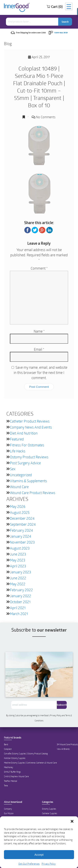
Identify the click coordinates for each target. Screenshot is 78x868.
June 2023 (18, 554)
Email (39, 349)
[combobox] (32, 22)
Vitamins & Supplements (28, 481)
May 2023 (18, 560)
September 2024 (23, 524)
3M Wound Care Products (67, 744)
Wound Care (19, 487)
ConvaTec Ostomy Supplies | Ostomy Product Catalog (26, 754)
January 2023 (20, 572)
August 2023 (20, 548)
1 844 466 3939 (61, 33)
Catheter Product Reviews (30, 421)
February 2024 (21, 530)
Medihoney (9, 767)
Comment (39, 268)
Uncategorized (21, 475)
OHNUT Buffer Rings (12, 772)
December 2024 (22, 518)
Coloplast (8, 749)
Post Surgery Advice (25, 463)
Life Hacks (18, 451)
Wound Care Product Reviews (33, 493)
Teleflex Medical (10, 781)
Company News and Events (31, 427)
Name (39, 331)
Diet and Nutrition (24, 433)
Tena (6, 786)
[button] (72, 821)
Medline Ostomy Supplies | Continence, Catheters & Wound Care (30, 763)
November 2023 (22, 542)
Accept (39, 855)
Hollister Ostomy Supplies (15, 758)
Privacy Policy (49, 864)
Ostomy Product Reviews (29, 457)
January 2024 (20, 536)
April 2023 (18, 566)
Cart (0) (55, 7)
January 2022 (20, 596)
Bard (6, 744)
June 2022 (18, 578)
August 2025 (20, 512)
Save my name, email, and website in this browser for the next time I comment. (40, 373)
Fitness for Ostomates (27, 445)
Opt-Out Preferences (29, 864)
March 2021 (19, 614)
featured (17, 439)
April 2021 (18, 608)
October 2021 (20, 602)
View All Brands (63, 749)
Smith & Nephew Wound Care (16, 776)
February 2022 (21, 590)
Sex (13, 469)
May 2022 (18, 584)
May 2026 (18, 506)
